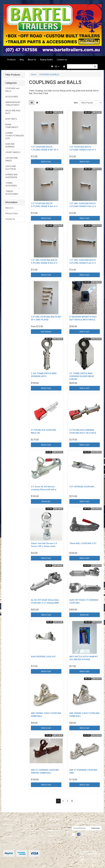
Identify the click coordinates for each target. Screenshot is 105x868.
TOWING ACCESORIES (11, 184)
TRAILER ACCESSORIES (12, 193)
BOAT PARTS (11, 119)
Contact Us (62, 60)
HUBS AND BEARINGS (10, 145)
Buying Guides (46, 60)
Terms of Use (55, 825)
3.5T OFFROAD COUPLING (82, 487)
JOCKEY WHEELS (13, 152)
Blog (22, 60)
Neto (82, 864)
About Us (32, 60)
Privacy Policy (55, 830)
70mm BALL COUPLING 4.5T (83, 543)
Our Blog (30, 830)
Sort (75, 103)
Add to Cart (46, 162)
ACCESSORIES (12, 97)
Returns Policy (12, 213)
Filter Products (13, 75)
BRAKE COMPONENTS (12, 126)
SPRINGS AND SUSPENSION (11, 176)
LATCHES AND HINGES (12, 159)
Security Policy (55, 842)
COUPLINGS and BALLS (12, 90)
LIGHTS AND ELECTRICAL (11, 168)
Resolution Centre (11, 836)
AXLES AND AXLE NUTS (13, 112)
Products (11, 60)
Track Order (8, 830)
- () (55, 66)
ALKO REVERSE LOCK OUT (43, 657)
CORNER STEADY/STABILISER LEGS (15, 136)
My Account (8, 825)
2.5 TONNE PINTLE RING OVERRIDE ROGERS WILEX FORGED (82, 376)
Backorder (46, 501)
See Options (46, 332)
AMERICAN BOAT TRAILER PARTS (13, 104)
